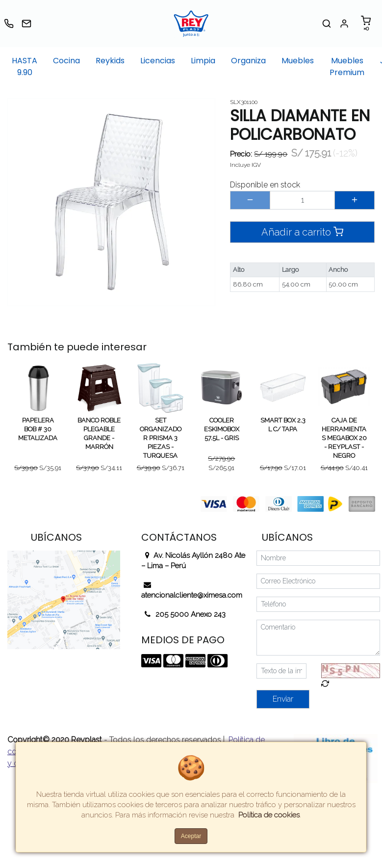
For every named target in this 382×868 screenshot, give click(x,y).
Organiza (248, 61)
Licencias (158, 61)
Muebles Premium (347, 66)
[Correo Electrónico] (318, 581)
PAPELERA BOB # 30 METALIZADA (38, 429)
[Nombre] (318, 558)
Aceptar (191, 836)
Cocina (66, 61)
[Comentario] (318, 638)
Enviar (283, 699)
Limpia (203, 61)
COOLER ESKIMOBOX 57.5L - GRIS (222, 429)
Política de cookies (269, 815)
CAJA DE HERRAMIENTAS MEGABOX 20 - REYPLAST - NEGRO (344, 438)
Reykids (110, 61)
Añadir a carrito (302, 232)
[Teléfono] (318, 604)
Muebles (298, 61)
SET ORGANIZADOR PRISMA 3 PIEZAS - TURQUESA (161, 438)
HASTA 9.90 (25, 66)
